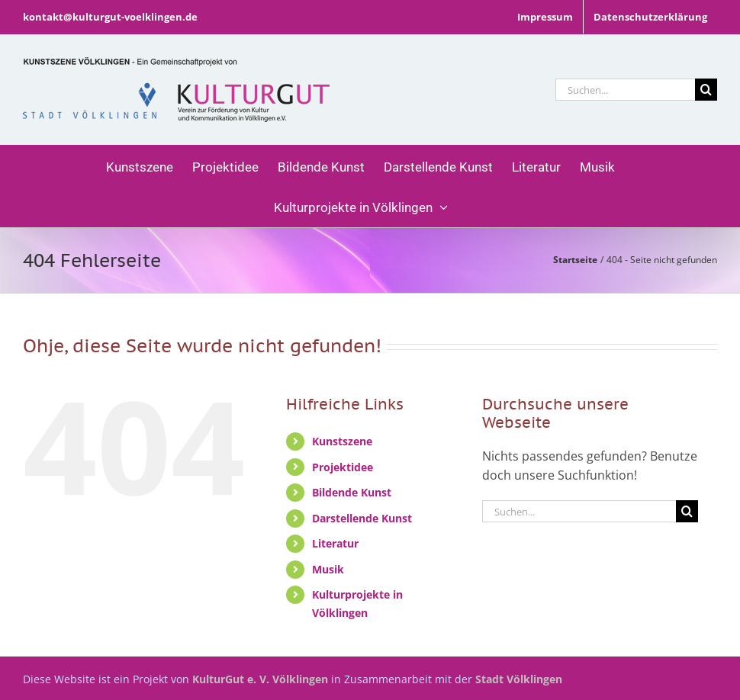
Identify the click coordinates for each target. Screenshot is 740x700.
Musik (328, 569)
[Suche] (706, 90)
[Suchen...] (625, 90)
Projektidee (343, 467)
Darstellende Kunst (362, 518)
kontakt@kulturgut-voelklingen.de (110, 17)
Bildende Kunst (352, 492)
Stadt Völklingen (519, 679)
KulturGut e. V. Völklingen (260, 679)
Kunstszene (342, 441)
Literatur (335, 543)
